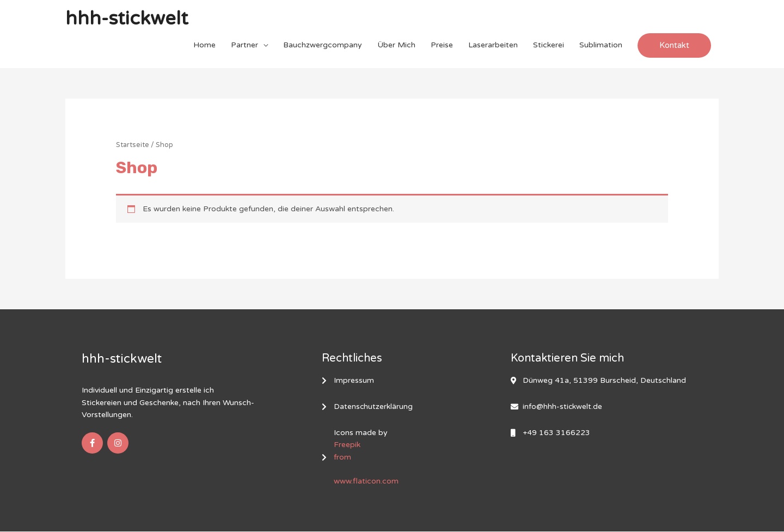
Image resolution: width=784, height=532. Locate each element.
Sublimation (601, 45)
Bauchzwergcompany (323, 45)
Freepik (347, 446)
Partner (244, 45)
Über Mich (396, 45)
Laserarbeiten (493, 45)
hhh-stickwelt (127, 19)
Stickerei (549, 45)
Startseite (133, 145)
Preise (442, 45)
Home (204, 45)
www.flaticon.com (366, 482)
